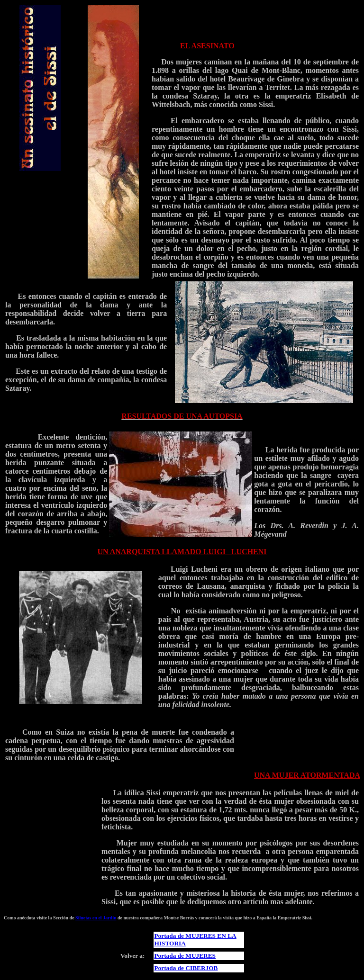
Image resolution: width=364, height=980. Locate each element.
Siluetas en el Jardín (96, 918)
